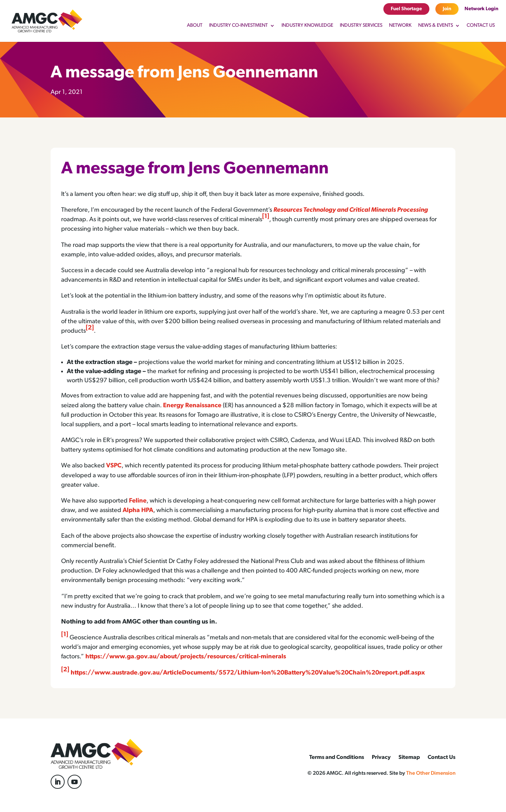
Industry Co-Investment (238, 26)
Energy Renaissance (192, 406)
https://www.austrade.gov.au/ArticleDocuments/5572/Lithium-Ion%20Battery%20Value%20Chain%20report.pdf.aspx (248, 673)
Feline (138, 501)
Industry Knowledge (307, 26)
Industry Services (361, 26)
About (195, 26)
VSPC (114, 466)
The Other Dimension (431, 773)
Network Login (481, 9)
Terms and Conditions (337, 758)
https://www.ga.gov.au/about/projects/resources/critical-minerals (186, 657)
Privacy (381, 758)
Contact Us (481, 26)
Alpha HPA (138, 510)
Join (447, 9)
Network (400, 26)
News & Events (436, 26)
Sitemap (409, 758)
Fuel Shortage (406, 9)
